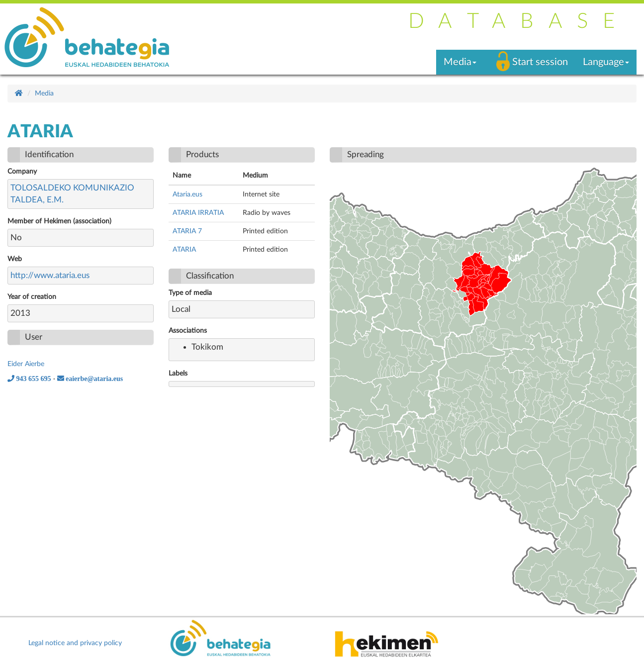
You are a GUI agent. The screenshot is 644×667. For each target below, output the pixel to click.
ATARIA (184, 250)
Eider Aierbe (26, 364)
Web (15, 259)
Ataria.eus (187, 194)
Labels (178, 374)
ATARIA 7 (187, 231)
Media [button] (460, 62)
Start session (540, 62)
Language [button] (606, 62)
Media (44, 94)
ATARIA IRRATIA (198, 213)
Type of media (190, 293)
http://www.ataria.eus (50, 275)
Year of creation (32, 297)
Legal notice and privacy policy (75, 643)
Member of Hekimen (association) (59, 221)
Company (22, 172)
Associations (188, 331)
